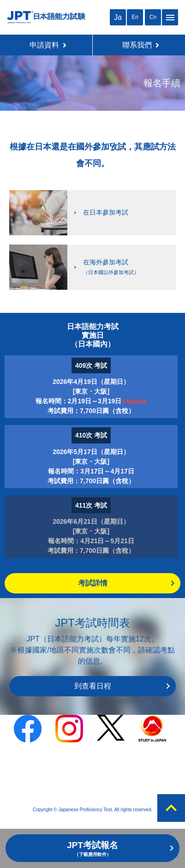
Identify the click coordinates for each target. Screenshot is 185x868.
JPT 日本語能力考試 (46, 17)
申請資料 (48, 45)
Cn (153, 17)
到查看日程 (93, 686)
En (135, 17)
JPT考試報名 (92, 849)
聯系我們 (141, 45)
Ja (118, 17)
